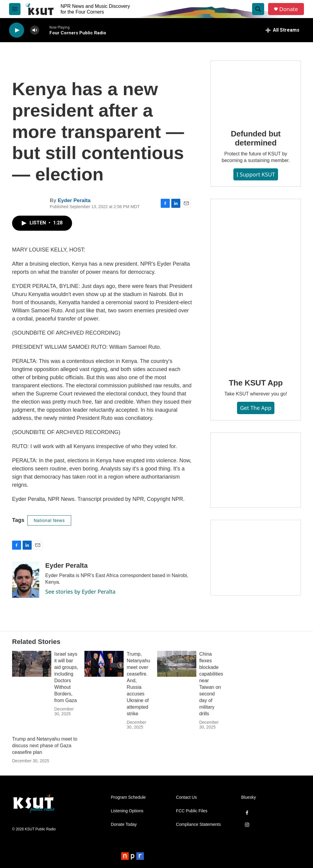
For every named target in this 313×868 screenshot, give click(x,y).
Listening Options (127, 811)
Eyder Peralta (74, 200)
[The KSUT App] (256, 284)
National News (49, 520)
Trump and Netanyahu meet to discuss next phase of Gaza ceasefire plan (45, 746)
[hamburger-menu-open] (15, 9)
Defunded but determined (256, 138)
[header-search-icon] (258, 9)
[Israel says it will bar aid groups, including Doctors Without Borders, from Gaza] (32, 664)
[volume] (35, 30)
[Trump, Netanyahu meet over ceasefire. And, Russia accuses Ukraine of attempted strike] (104, 664)
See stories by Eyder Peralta (80, 592)
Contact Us (187, 797)
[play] (17, 30)
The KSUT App (256, 383)
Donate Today (124, 824)
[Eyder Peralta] (26, 580)
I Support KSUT (256, 174)
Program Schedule (128, 797)
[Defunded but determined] (256, 91)
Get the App (256, 408)
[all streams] (282, 30)
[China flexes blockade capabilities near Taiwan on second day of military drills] (177, 664)
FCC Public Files (192, 811)
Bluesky (249, 797)
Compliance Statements (199, 824)
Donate (289, 9)
